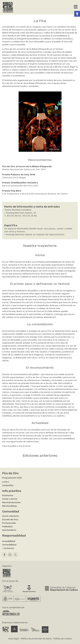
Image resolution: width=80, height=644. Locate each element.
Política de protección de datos (36, 639)
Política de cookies (63, 639)
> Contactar (8, 548)
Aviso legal (14, 639)
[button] (77, 14)
